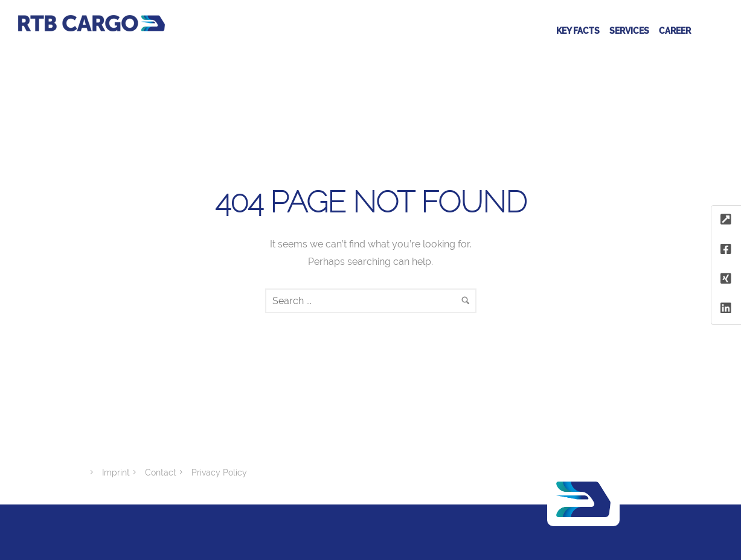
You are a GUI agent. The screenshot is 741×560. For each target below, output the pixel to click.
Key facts (578, 31)
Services (629, 31)
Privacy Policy (219, 472)
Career (675, 31)
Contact (161, 472)
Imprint (116, 472)
